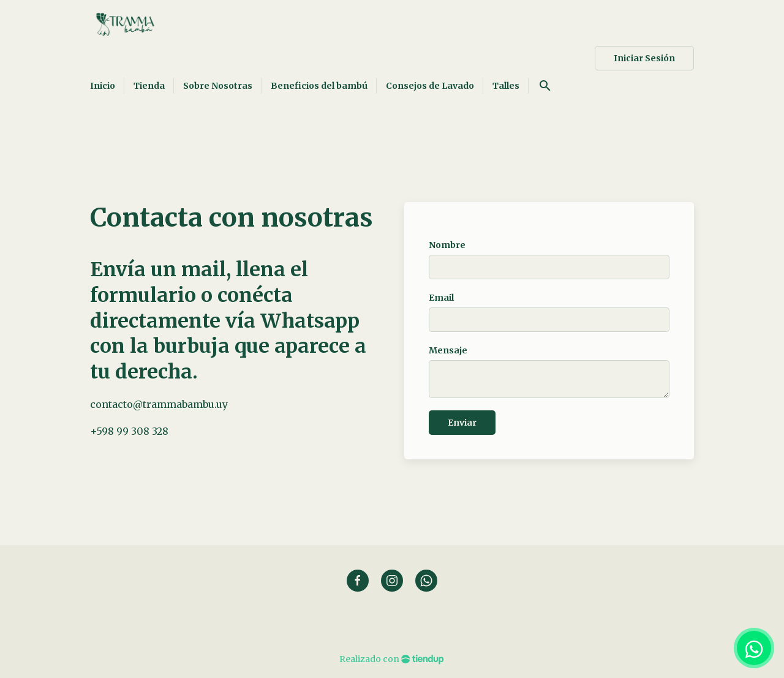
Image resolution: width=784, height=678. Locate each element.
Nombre (447, 245)
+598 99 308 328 (129, 431)
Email (441, 298)
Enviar (462, 423)
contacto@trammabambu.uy (159, 404)
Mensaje (448, 350)
